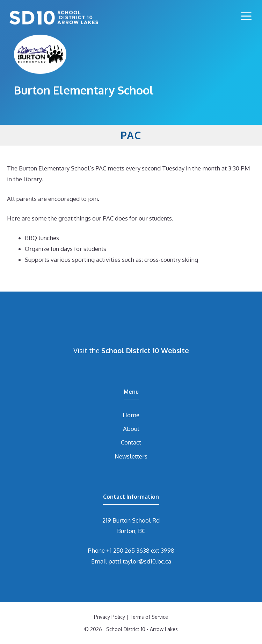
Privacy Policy (110, 617)
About (131, 429)
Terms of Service (149, 617)
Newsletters (131, 456)
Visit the (131, 350)
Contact (131, 442)
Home (131, 415)
